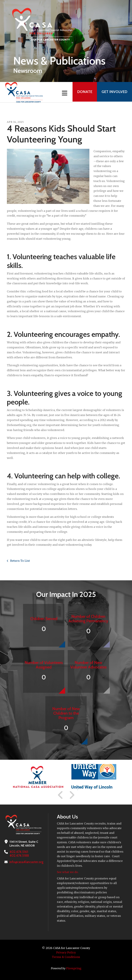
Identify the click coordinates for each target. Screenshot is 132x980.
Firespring (74, 968)
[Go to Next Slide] (72, 795)
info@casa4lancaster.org (26, 862)
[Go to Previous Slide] (60, 795)
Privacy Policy (66, 952)
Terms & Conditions (66, 957)
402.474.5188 (19, 856)
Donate (83, 92)
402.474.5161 (18, 852)
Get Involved (114, 92)
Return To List (20, 561)
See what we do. (68, 872)
